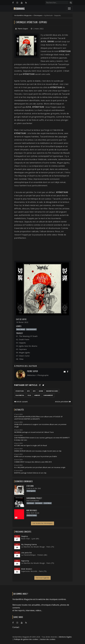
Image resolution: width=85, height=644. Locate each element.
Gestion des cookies (48, 639)
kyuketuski (20, 391)
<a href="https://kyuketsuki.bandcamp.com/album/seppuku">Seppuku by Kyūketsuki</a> (42, 250)
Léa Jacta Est (26, 553)
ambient (37, 395)
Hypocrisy (25, 561)
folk (29, 395)
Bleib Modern (27, 569)
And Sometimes (33, 501)
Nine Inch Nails (32, 510)
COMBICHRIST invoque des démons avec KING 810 (33, 462)
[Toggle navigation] (69, 9)
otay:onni (30, 486)
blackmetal (20, 395)
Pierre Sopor (23, 29)
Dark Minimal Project (34, 498)
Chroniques (38, 15)
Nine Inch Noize (33, 513)
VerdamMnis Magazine (23, 15)
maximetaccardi (52, 391)
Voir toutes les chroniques (42, 523)
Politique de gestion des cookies (26, 639)
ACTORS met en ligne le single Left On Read (31, 446)
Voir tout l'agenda (42, 578)
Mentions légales (65, 637)
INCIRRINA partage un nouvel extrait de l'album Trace (34, 432)
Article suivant (21, 402)
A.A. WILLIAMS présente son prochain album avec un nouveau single (40, 467)
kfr (28, 391)
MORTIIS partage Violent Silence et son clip (30, 473)
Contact (16, 627)
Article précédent (63, 402)
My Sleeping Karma (29, 544)
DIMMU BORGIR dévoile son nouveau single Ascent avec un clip (38, 451)
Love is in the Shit (34, 488)
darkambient (48, 395)
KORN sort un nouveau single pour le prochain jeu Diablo (36, 456)
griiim (41, 391)
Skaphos (25, 536)
